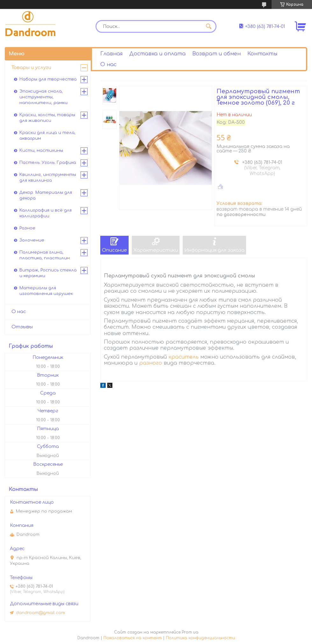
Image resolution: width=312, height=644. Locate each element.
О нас (108, 65)
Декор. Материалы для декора (46, 195)
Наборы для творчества (48, 79)
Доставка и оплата (157, 54)
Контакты (262, 54)
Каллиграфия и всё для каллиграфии (46, 213)
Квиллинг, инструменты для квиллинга (48, 178)
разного (151, 363)
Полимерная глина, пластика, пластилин (45, 255)
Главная (111, 54)
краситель (184, 357)
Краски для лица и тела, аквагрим (47, 136)
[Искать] (209, 26)
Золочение (32, 240)
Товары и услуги (31, 68)
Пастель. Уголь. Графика (48, 163)
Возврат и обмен (216, 54)
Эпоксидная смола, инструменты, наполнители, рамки (43, 97)
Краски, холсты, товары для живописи (47, 118)
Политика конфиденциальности (200, 638)
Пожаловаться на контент (133, 638)
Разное (27, 228)
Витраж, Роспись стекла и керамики (48, 273)
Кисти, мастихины (41, 150)
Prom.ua (190, 632)
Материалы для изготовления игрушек (46, 291)
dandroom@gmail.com (40, 613)
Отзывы (22, 327)
